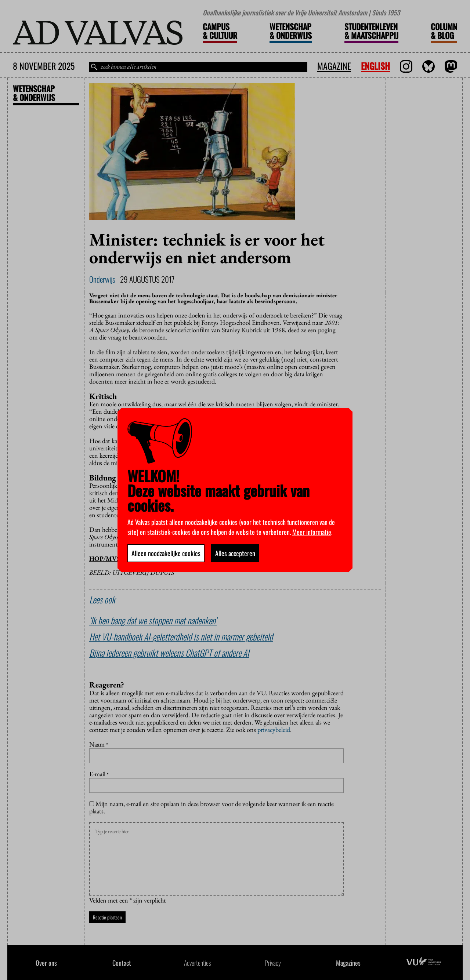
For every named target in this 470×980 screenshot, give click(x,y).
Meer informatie (312, 532)
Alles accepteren (235, 553)
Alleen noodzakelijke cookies (166, 553)
